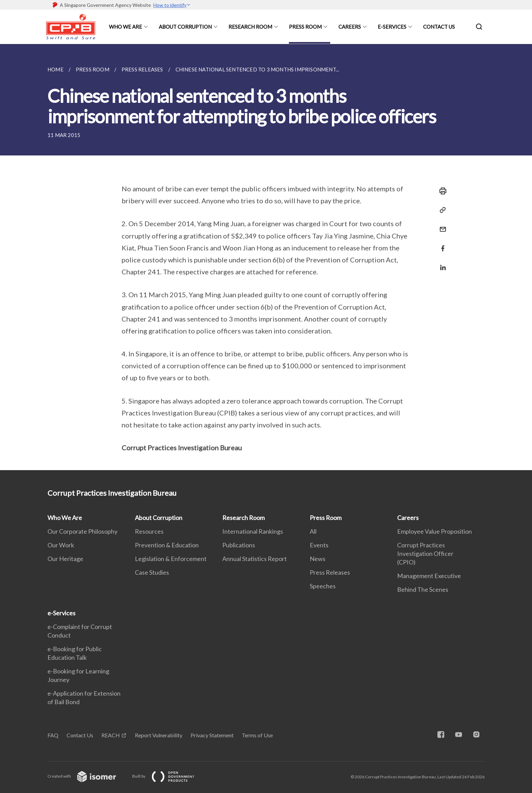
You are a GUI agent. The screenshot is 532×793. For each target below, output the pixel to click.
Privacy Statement (212, 735)
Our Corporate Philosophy (82, 531)
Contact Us (439, 27)
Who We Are (125, 27)
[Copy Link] (441, 210)
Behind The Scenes (423, 589)
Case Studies (152, 572)
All (313, 531)
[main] (266, 257)
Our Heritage (65, 559)
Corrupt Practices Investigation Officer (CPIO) (425, 553)
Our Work (61, 545)
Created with (87, 776)
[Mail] (441, 225)
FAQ (53, 735)
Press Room (305, 27)
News (318, 559)
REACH (111, 735)
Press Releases (330, 572)
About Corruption (185, 27)
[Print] (441, 191)
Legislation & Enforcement (171, 559)
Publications (239, 545)
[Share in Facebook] (441, 244)
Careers (350, 27)
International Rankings (253, 531)
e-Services (392, 27)
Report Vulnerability (159, 735)
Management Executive (429, 576)
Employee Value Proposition (435, 531)
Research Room (250, 27)
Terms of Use (257, 735)
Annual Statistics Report (255, 559)
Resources (149, 531)
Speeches (323, 586)
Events (319, 545)
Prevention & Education (167, 545)
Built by (169, 776)
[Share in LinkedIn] (441, 263)
